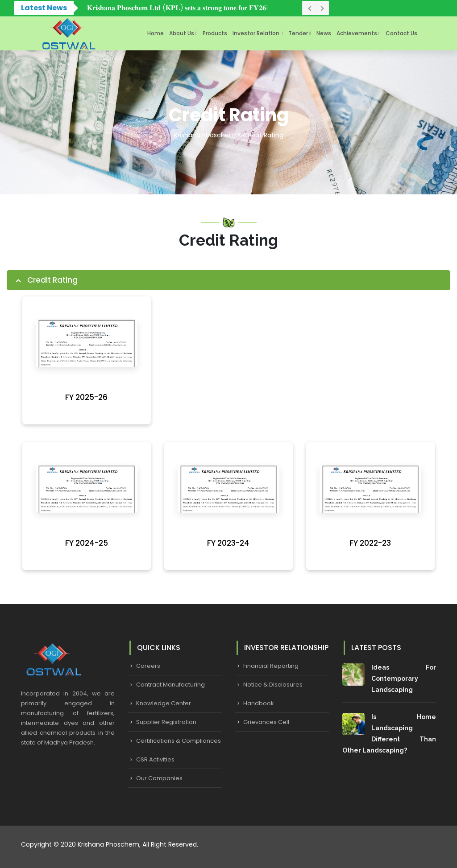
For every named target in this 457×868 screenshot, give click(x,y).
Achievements (357, 33)
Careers (148, 666)
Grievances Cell (266, 722)
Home (156, 33)
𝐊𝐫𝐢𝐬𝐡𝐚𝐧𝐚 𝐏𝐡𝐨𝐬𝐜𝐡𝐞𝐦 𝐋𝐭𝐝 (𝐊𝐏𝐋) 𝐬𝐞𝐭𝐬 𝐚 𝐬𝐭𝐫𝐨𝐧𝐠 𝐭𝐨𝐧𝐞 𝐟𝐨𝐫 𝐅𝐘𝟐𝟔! (177, 8)
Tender (298, 33)
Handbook (259, 703)
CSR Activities (155, 759)
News (324, 33)
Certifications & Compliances (179, 741)
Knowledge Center (164, 703)
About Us (182, 33)
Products (215, 33)
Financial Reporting (271, 666)
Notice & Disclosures (273, 685)
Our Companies (159, 778)
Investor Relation (256, 33)
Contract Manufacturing (170, 685)
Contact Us (401, 33)
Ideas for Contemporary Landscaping (404, 679)
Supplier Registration (166, 722)
